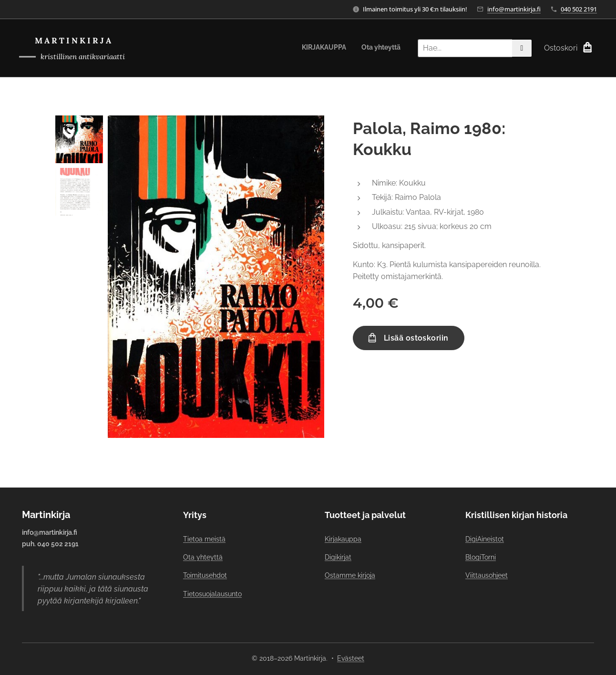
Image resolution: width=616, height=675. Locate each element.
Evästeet (351, 658)
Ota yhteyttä (203, 557)
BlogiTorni (481, 557)
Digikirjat (338, 557)
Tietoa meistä (204, 539)
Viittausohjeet (487, 575)
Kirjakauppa (343, 539)
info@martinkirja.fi (514, 9)
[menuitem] (386, 48)
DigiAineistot (485, 539)
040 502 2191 (579, 9)
